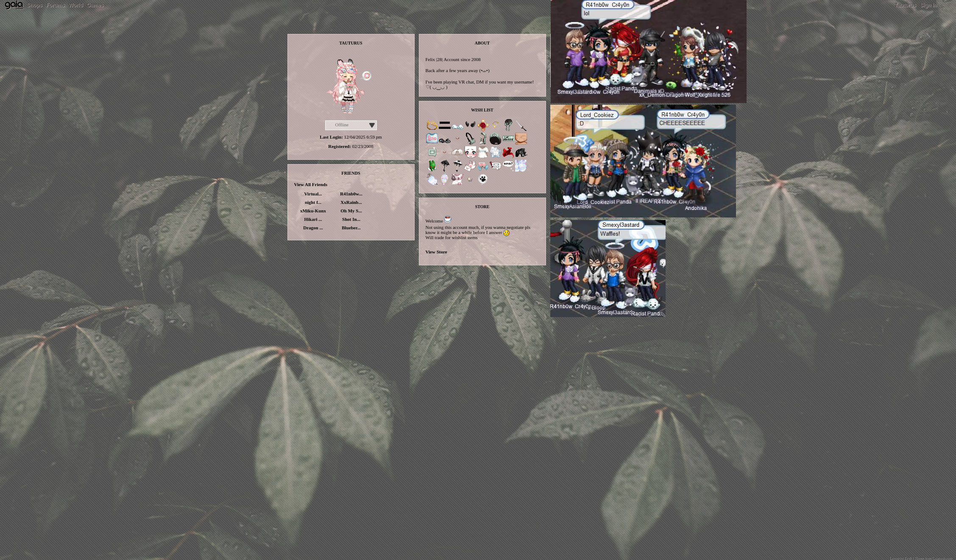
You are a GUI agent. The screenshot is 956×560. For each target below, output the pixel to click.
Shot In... (351, 219)
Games (95, 5)
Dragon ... (313, 228)
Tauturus (905, 5)
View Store (436, 252)
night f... (313, 202)
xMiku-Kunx (313, 211)
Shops (35, 5)
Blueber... (351, 228)
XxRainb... (351, 202)
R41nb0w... (351, 194)
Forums (56, 5)
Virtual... (313, 194)
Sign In (928, 5)
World (76, 5)
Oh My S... (351, 211)
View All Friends (311, 184)
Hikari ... (313, 219)
